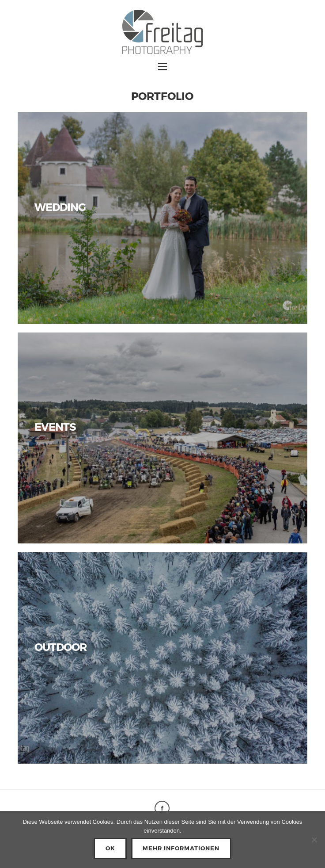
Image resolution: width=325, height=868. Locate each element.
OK (110, 848)
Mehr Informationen (181, 848)
